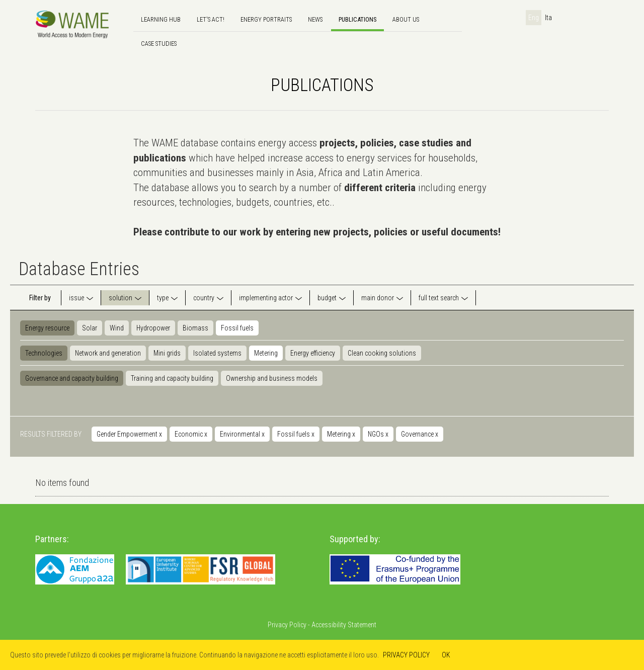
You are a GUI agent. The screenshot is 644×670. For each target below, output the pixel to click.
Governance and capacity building (72, 378)
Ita (548, 18)
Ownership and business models (272, 378)
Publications (357, 19)
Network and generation (108, 353)
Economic (191, 434)
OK (446, 655)
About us (406, 19)
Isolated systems (217, 353)
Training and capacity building (172, 378)
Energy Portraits (266, 19)
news (315, 19)
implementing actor (266, 298)
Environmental (242, 434)
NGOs (378, 434)
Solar (90, 328)
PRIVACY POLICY (406, 655)
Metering (266, 353)
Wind (117, 328)
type (163, 298)
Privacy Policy (287, 625)
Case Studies (159, 44)
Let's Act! (211, 19)
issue (76, 298)
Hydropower (153, 328)
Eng (534, 18)
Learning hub (161, 19)
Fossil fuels (237, 328)
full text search (439, 298)
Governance (420, 434)
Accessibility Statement (344, 625)
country (204, 298)
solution (120, 298)
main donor (378, 298)
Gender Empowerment (129, 434)
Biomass (195, 328)
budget (327, 298)
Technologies (44, 353)
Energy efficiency (313, 353)
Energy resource (47, 328)
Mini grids (167, 353)
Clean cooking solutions (382, 353)
